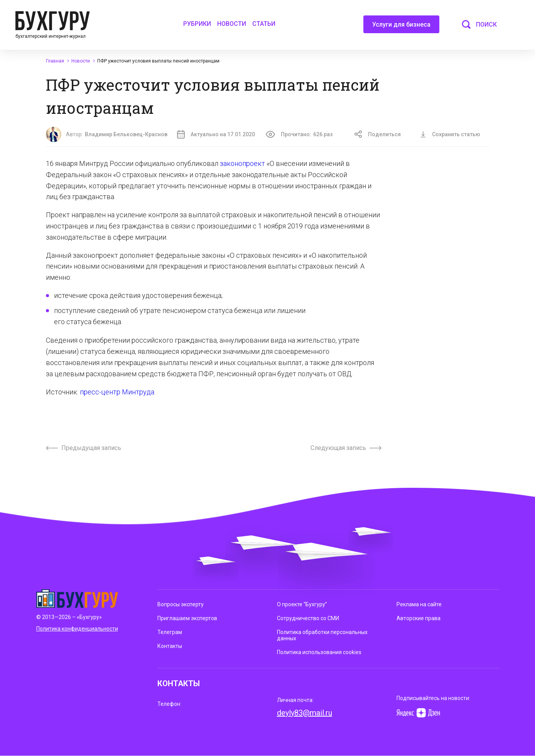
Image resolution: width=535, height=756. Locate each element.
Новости (232, 24)
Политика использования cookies (319, 652)
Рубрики (197, 24)
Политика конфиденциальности (77, 629)
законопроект (242, 163)
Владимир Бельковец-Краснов (126, 134)
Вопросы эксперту (181, 604)
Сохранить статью (450, 134)
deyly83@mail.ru (305, 713)
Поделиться (378, 134)
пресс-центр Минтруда (117, 392)
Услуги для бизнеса (401, 27)
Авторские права (419, 618)
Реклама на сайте (419, 604)
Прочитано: (299, 134)
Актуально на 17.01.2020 (216, 134)
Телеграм (170, 632)
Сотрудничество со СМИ (308, 618)
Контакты (170, 646)
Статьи (264, 24)
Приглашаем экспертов (187, 618)
